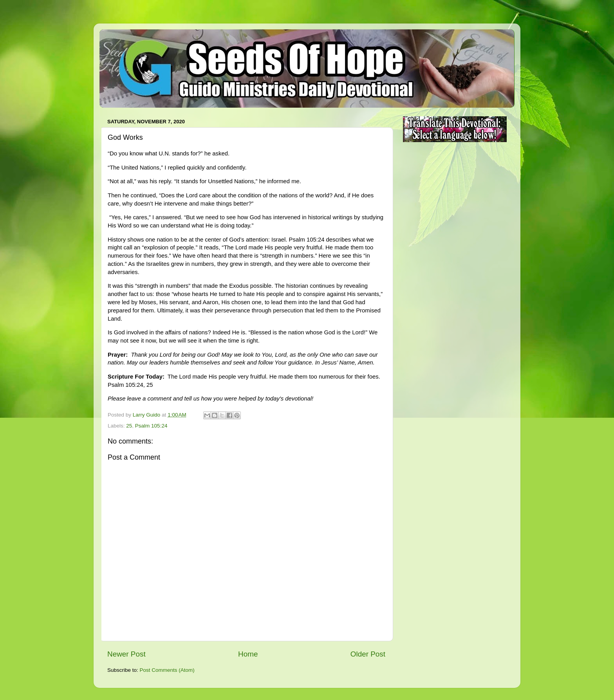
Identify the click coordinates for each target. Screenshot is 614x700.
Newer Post (126, 654)
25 (129, 426)
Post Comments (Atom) (167, 670)
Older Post (368, 654)
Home (248, 654)
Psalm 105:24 (151, 426)
